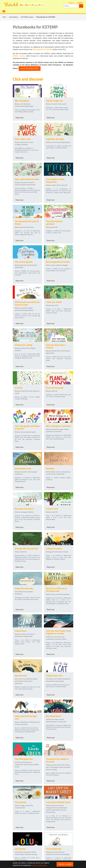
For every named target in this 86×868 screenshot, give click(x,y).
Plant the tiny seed (55, 388)
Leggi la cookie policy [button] (39, 865)
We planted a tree (23, 468)
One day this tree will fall (26, 548)
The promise (21, 802)
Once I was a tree (23, 139)
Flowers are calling (24, 345)
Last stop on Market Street (58, 802)
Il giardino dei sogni (55, 139)
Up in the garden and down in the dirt (27, 427)
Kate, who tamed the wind (27, 179)
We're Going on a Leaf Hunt (59, 426)
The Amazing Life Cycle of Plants (27, 223)
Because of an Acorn (24, 509)
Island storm (21, 631)
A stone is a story (54, 548)
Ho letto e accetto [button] (65, 864)
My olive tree (21, 676)
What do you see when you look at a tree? (27, 303)
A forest (19, 388)
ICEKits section (19, 56)
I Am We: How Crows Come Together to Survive (58, 632)
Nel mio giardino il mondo (58, 262)
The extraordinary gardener (54, 223)
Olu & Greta (20, 849)
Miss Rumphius (22, 101)
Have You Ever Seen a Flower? (56, 346)
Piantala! (50, 468)
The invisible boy (54, 849)
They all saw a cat (54, 676)
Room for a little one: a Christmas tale (56, 590)
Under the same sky (24, 588)
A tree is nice (52, 509)
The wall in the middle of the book (57, 760)
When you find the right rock (26, 717)
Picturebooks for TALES (42, 49)
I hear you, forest (54, 302)
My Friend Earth (53, 716)
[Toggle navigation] (4, 11)
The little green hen (24, 759)
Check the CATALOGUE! (30, 68)
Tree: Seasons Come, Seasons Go (55, 180)
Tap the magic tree (54, 101)
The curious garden (24, 262)
